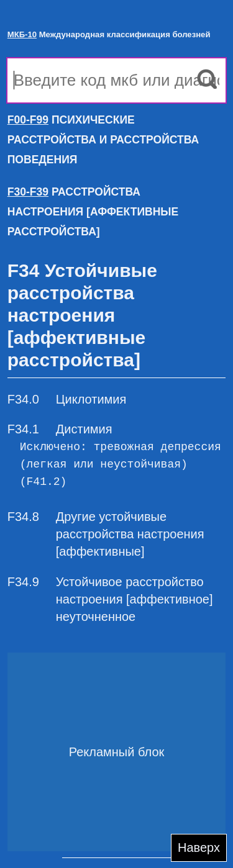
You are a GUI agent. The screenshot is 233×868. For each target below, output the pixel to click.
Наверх (199, 848)
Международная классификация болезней (109, 34)
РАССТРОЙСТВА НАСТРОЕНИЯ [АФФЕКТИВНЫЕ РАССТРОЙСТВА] (93, 212)
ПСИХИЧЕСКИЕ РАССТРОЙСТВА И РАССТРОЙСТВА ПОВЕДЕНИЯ (103, 140)
